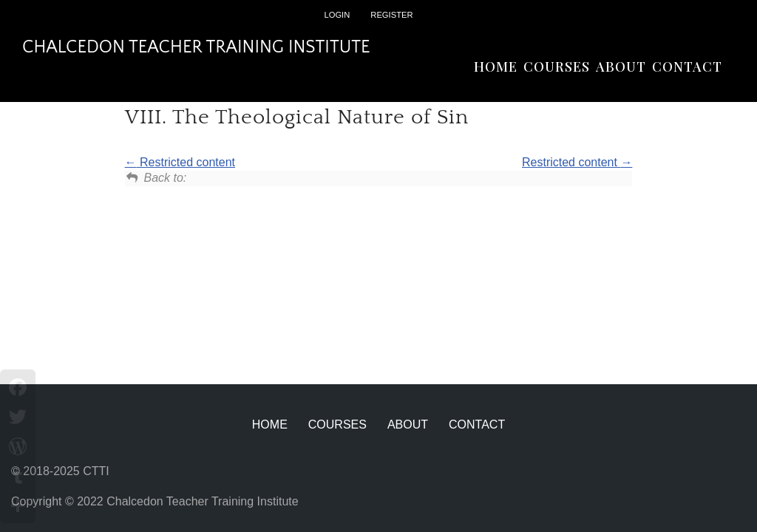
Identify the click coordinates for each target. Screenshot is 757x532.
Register (391, 15)
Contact (687, 66)
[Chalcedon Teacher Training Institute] (196, 48)
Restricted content (180, 162)
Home (496, 66)
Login (337, 15)
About (621, 66)
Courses (557, 66)
